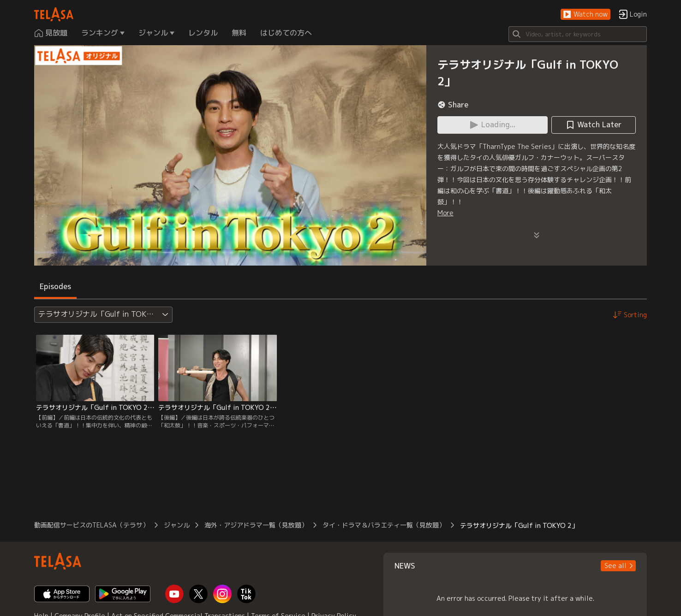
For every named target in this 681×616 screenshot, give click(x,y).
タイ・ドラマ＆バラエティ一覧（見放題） (384, 525)
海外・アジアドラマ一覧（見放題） (256, 525)
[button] (585, 15)
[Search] (578, 34)
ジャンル (177, 525)
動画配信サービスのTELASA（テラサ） (92, 525)
